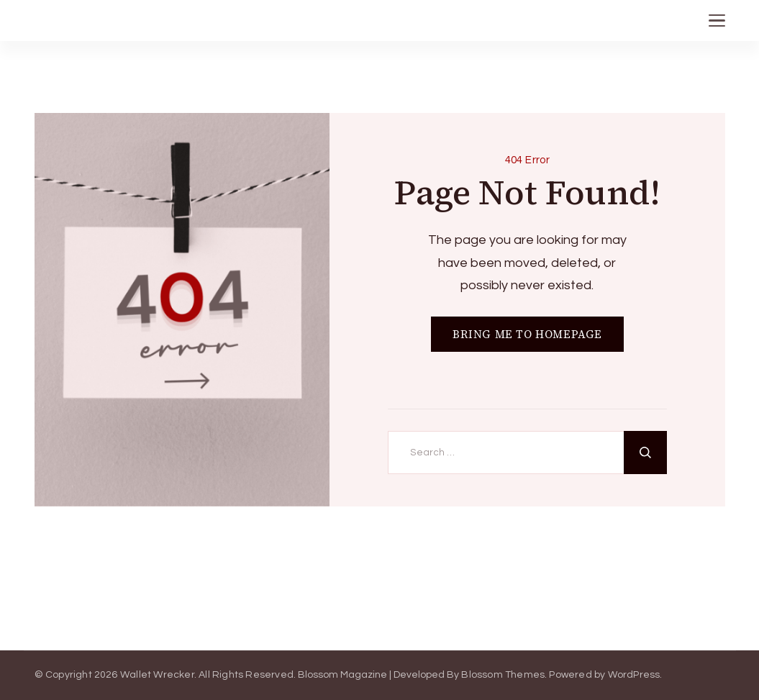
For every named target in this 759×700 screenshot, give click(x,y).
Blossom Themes (503, 675)
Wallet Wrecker (157, 675)
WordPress (634, 675)
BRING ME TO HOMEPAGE (527, 334)
